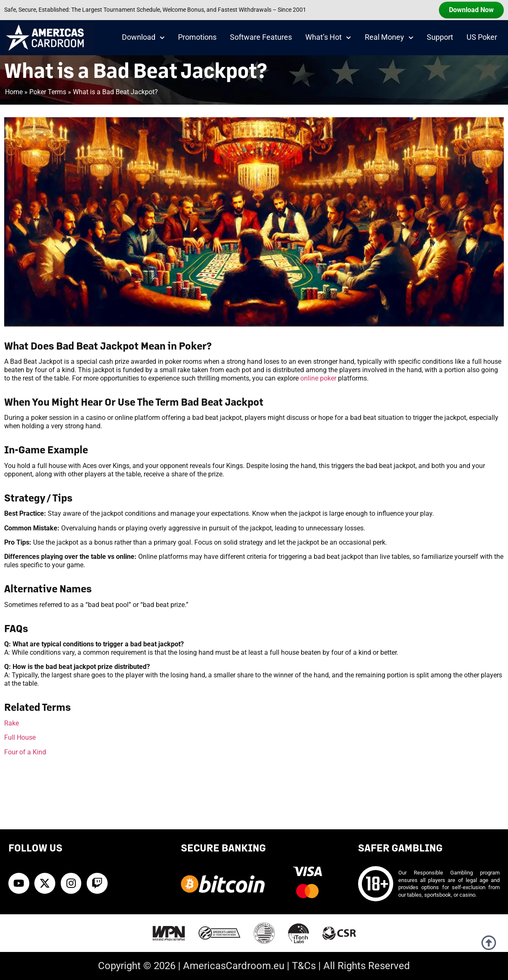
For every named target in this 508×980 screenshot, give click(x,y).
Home (14, 92)
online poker (318, 378)
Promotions (197, 37)
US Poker (482, 37)
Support (440, 37)
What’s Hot (328, 38)
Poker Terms (48, 92)
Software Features (261, 37)
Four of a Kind (25, 752)
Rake (12, 723)
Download (143, 38)
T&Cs (304, 966)
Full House (20, 737)
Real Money (389, 38)
